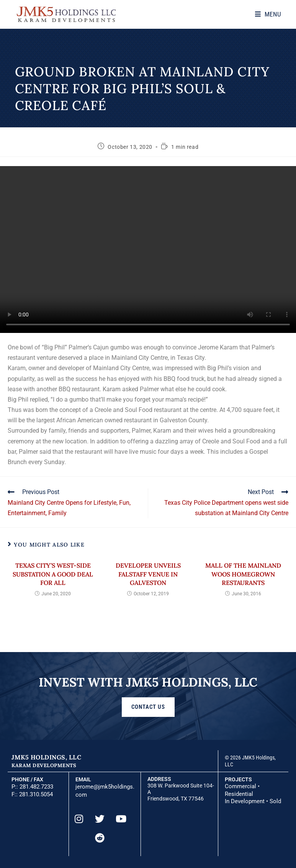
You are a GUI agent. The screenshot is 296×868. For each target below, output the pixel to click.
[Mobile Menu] (270, 14)
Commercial (240, 787)
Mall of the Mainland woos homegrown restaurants (243, 575)
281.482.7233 (36, 787)
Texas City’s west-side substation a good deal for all (53, 575)
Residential (239, 794)
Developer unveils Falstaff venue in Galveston (148, 575)
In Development (245, 801)
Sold (275, 801)
